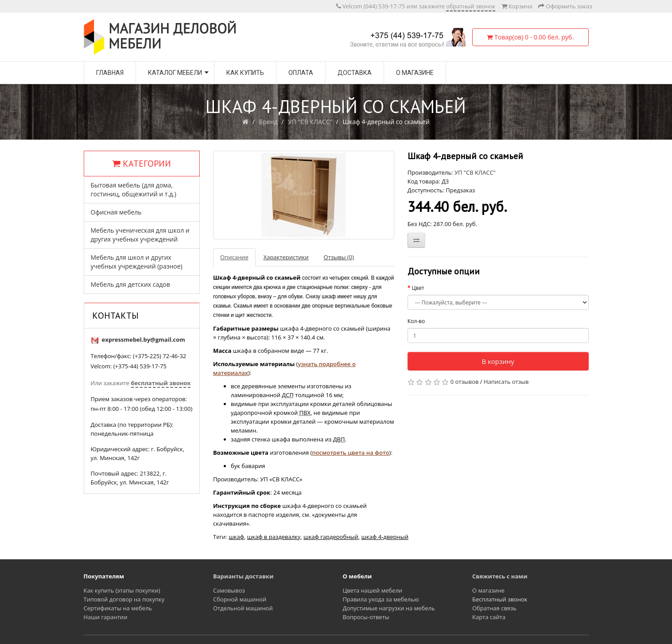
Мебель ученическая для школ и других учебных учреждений (140, 235)
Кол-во (416, 321)
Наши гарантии (106, 617)
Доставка (355, 73)
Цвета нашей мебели (373, 590)
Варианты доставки (243, 576)
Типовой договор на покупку (124, 599)
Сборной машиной (240, 599)
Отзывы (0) (339, 257)
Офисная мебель (116, 212)
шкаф (236, 537)
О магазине (415, 73)
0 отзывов (465, 382)
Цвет (418, 288)
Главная (110, 73)
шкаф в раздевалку (274, 537)
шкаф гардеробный (331, 537)
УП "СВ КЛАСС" (310, 122)
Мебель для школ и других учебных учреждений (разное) (137, 262)
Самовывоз (229, 590)
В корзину (498, 361)
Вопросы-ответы (366, 617)
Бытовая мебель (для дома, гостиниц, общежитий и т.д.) (134, 189)
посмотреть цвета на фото (350, 453)
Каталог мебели (175, 73)
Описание (234, 257)
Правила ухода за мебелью (381, 599)
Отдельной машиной (243, 608)
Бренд (268, 122)
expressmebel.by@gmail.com (144, 340)
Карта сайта (489, 617)
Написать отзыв (506, 382)
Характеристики (286, 257)
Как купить (245, 73)
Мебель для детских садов (130, 284)
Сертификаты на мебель (118, 608)
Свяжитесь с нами (500, 576)
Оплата (301, 73)
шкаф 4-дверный (385, 537)
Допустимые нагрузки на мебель (389, 608)
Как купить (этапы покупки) (122, 590)
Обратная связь (494, 608)
